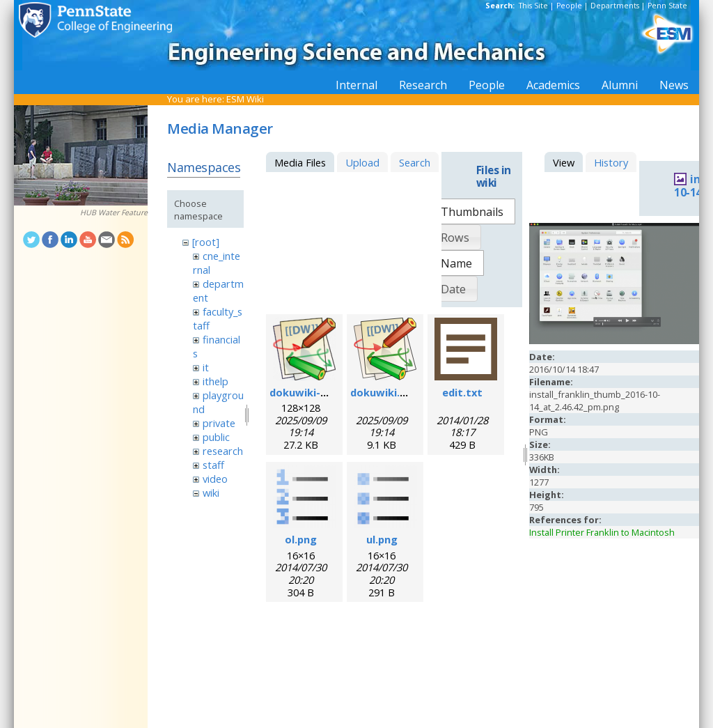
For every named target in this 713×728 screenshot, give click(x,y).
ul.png (382, 539)
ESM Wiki (245, 99)
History (611, 162)
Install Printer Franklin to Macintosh (602, 532)
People (569, 6)
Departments (615, 6)
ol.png (301, 539)
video (215, 479)
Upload (362, 162)
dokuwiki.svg (384, 392)
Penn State (667, 6)
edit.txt (462, 392)
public (216, 437)
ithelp (216, 381)
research (223, 451)
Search (415, 162)
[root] (206, 242)
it (206, 367)
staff (213, 465)
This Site (533, 6)
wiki (211, 493)
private (219, 423)
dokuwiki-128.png (314, 392)
